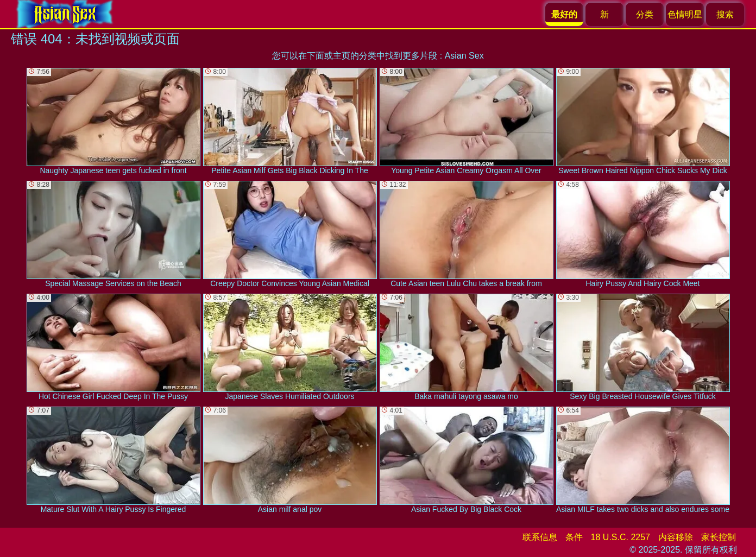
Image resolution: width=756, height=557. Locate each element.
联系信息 (540, 537)
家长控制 (719, 537)
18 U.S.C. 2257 (620, 537)
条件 (574, 537)
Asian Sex (464, 56)
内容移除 (676, 537)
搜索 (725, 14)
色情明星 (685, 14)
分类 (645, 14)
